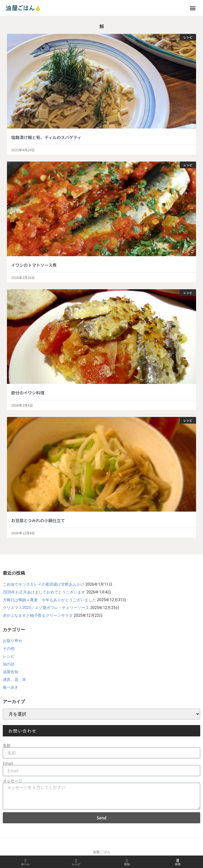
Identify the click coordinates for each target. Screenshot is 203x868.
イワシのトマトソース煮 (34, 265)
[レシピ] (76, 861)
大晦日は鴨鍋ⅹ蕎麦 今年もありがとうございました (49, 600)
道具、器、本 (14, 680)
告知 (127, 864)
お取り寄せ (12, 641)
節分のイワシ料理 (28, 393)
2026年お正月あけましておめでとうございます (44, 592)
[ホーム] (25, 861)
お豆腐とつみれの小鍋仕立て (38, 520)
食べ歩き (11, 687)
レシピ (9, 656)
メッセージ (12, 781)
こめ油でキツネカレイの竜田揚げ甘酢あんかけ (44, 584)
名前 (7, 745)
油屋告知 (11, 672)
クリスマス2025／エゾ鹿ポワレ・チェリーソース (46, 608)
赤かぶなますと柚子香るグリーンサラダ (38, 615)
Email (8, 763)
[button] (193, 8)
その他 (9, 648)
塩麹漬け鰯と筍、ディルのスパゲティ (46, 137)
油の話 (9, 664)
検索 (178, 864)
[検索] (178, 861)
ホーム (25, 864)
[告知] (127, 861)
